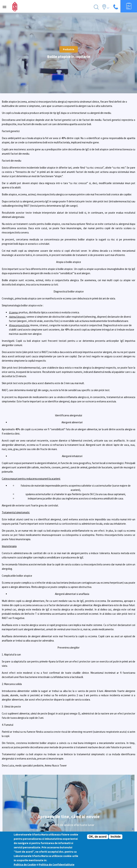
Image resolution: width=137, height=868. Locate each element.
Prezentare (68, 761)
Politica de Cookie (25, 865)
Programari (69, 779)
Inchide (116, 837)
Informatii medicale (69, 826)
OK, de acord (98, 837)
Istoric (68, 753)
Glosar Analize (69, 822)
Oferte (69, 813)
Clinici (68, 817)
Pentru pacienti (69, 774)
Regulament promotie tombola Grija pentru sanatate (69, 800)
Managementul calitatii (68, 757)
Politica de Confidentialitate (57, 865)
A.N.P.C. (68, 791)
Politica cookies (69, 787)
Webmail (69, 796)
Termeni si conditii (68, 783)
